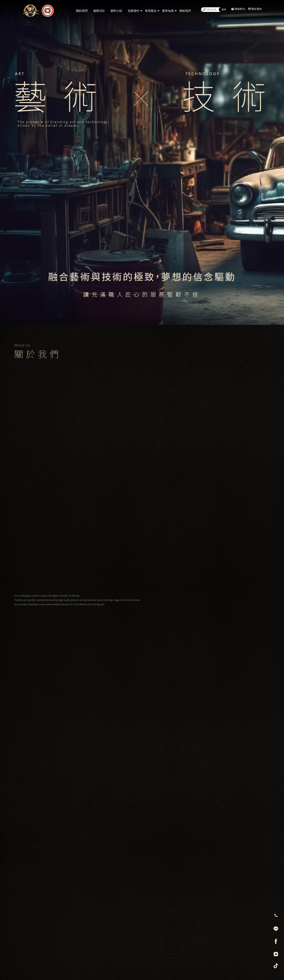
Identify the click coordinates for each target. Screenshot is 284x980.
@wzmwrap (131, 872)
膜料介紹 (116, 11)
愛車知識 (168, 11)
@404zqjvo (193, 872)
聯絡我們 (185, 11)
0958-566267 (131, 864)
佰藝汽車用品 (194, 881)
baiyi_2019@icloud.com (202, 889)
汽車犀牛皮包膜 (124, 973)
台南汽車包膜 (140, 973)
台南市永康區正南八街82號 (141, 856)
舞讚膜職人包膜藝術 (136, 881)
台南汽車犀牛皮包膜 (158, 973)
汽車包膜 (110, 973)
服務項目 (99, 11)
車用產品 (151, 11)
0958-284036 (194, 864)
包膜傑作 (133, 11)
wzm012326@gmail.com (140, 889)
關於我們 (82, 11)
